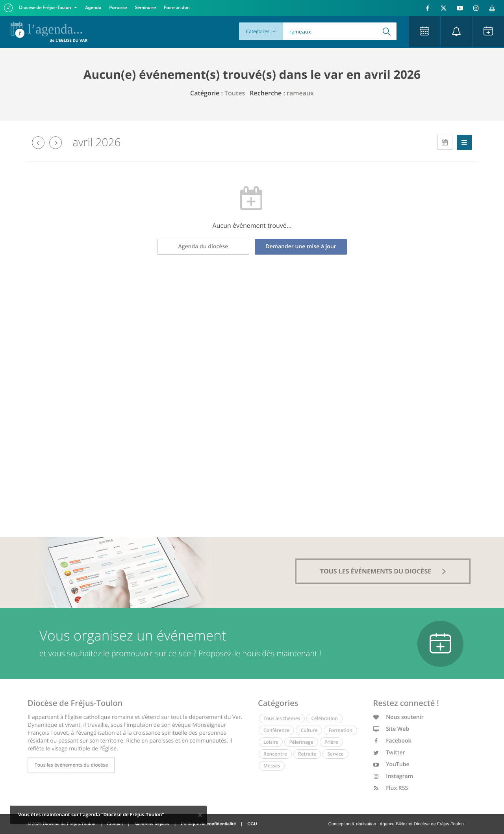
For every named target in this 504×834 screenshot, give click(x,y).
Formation (340, 730)
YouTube (391, 764)
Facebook (392, 741)
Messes (272, 766)
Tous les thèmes (282, 718)
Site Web (391, 729)
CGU (252, 824)
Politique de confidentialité (208, 824)
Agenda (93, 8)
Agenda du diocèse (203, 247)
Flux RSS (391, 788)
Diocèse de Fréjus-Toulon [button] (45, 8)
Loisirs (271, 742)
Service (335, 754)
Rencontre (275, 754)
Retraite (307, 754)
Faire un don (177, 8)
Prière (331, 742)
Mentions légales (152, 824)
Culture (309, 730)
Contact (115, 824)
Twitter (389, 753)
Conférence (276, 730)
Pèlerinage (301, 742)
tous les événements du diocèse (383, 571)
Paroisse (118, 8)
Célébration (324, 718)
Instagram (393, 776)
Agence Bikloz (394, 824)
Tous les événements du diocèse (71, 765)
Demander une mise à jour (301, 247)
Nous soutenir (398, 717)
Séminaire (146, 8)
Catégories (261, 31)
